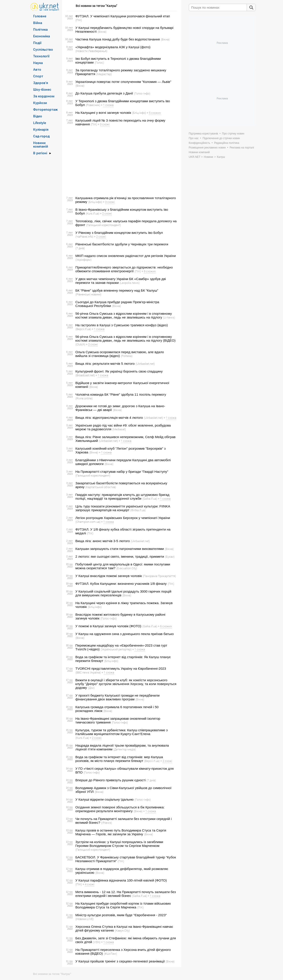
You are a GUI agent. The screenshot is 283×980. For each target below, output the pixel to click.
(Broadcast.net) (85, 375)
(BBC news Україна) (88, 672)
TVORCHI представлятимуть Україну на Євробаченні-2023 (121, 668)
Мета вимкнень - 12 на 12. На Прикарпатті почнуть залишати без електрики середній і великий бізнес (126, 894)
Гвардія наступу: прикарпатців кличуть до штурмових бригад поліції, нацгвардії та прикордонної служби (122, 497)
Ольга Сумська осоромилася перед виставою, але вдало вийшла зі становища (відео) (120, 354)
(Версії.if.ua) (83, 329)
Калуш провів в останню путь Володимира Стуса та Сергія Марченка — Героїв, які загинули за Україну (121, 832)
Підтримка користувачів (204, 134)
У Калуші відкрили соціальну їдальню (105, 799)
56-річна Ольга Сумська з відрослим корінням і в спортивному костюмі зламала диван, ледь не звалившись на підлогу (124, 315)
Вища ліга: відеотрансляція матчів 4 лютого (109, 418)
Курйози (40, 103)
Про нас (194, 138)
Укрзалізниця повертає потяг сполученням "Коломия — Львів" (123, 82)
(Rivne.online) (84, 398)
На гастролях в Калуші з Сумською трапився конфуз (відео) (122, 325)
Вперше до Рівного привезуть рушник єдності (111, 780)
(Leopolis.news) (130, 283)
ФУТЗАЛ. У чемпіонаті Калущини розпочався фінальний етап (123, 16)
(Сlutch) (80, 344)
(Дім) (91, 688)
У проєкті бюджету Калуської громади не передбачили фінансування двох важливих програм (118, 697)
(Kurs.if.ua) (93, 213)
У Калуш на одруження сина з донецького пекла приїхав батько (125, 634)
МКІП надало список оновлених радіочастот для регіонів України (126, 256)
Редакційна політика (227, 143)
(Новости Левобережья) (91, 51)
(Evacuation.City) (127, 568)
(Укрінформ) (83, 260)
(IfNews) (107, 823)
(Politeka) (127, 356)
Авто (37, 69)
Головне (40, 16)
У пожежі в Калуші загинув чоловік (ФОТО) (108, 626)
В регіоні (40, 153)
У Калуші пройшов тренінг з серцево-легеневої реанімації (120, 961)
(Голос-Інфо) (142, 93)
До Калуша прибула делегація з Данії (104, 93)
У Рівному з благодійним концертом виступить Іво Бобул (119, 233)
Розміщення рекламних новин (207, 148)
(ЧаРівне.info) (84, 236)
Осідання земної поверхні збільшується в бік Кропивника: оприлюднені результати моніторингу (120, 809)
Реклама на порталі (242, 148)
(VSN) (97, 942)
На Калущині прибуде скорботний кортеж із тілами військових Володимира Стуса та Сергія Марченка (123, 905)
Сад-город (41, 136)
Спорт (38, 76)
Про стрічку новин (233, 134)
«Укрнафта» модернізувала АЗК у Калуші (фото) (113, 47)
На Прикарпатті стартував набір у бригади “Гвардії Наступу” (122, 472)
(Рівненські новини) (88, 294)
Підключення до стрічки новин (221, 138)
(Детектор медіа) (125, 749)
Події (37, 43)
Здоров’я (41, 83)
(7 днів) (80, 248)
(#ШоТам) (110, 954)
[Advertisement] (121, 161)
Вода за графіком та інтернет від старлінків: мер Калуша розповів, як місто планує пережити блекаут (119, 759)
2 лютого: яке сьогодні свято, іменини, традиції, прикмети (120, 556)
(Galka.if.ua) (150, 499)
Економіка (42, 36)
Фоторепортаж (45, 109)
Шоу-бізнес (42, 89)
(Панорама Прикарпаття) (159, 576)
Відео (38, 116)
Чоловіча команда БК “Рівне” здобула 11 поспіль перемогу (121, 394)
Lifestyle (40, 123)
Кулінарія (41, 129)
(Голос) (99, 62)
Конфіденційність (200, 143)
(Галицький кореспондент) (104, 225)
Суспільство (43, 49)
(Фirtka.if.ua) (138, 510)
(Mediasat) (119, 429)
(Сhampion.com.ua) (88, 522)
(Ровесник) (93, 105)
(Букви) (170, 557)
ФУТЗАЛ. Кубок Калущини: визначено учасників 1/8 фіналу (121, 584)
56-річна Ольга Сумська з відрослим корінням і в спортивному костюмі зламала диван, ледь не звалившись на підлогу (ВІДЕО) (126, 339)
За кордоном (44, 96)
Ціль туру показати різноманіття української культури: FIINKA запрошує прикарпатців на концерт (123, 508)
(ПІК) (79, 20)
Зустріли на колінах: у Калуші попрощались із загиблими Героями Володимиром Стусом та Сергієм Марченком (119, 844)
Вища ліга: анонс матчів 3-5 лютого (103, 541)
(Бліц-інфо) (139, 113)
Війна (38, 23)
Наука (38, 63)
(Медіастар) (104, 74)
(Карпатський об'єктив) (101, 487)
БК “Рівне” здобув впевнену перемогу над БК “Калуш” (117, 290)
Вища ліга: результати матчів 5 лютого (105, 364)
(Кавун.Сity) (122, 930)
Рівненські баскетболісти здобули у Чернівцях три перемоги (122, 244)
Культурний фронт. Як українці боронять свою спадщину (119, 371)
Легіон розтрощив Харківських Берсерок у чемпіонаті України (123, 518)
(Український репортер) (116, 649)
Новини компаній (41, 144)
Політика (40, 29)
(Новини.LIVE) (84, 919)
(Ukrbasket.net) (145, 364)
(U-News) (169, 317)
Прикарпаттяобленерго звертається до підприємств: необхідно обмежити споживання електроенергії (124, 269)
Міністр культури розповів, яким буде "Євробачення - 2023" (121, 915)
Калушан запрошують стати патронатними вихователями (120, 549)
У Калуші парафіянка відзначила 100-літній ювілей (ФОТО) (121, 880)
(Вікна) (102, 32)
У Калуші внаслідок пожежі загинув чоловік (109, 576)
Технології (41, 56)
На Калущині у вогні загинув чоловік (103, 113)
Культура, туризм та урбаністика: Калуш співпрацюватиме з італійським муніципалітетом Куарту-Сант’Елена (122, 732)
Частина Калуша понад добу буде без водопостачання (118, 39)
